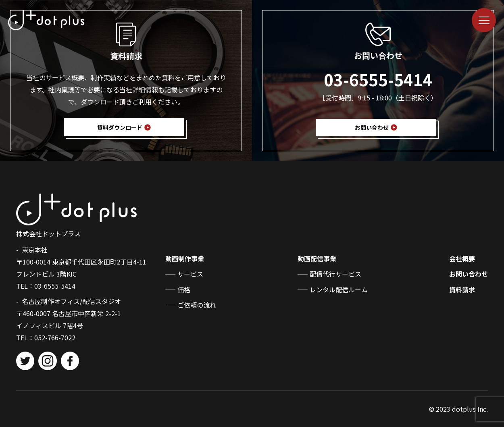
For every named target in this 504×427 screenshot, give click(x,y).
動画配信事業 (317, 258)
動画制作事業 (185, 258)
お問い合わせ (469, 274)
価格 (184, 290)
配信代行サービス (335, 274)
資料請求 (462, 290)
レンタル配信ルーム (339, 290)
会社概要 (462, 258)
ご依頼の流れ (197, 305)
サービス (190, 274)
